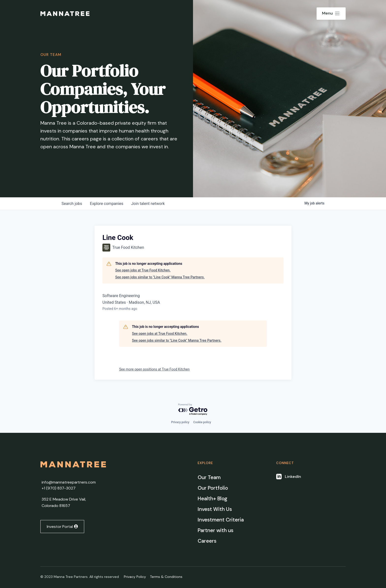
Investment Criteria (221, 520)
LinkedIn (293, 477)
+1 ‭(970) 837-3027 (59, 488)
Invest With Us (215, 509)
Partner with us (216, 530)
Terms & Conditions (166, 577)
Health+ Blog (212, 499)
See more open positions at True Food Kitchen (154, 369)
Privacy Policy (135, 577)
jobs (72, 204)
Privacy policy (180, 422)
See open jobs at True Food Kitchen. (143, 270)
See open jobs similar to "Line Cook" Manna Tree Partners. (160, 277)
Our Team (209, 477)
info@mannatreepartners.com (69, 482)
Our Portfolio (213, 488)
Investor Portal (60, 527)
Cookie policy (202, 422)
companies (106, 204)
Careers (207, 541)
